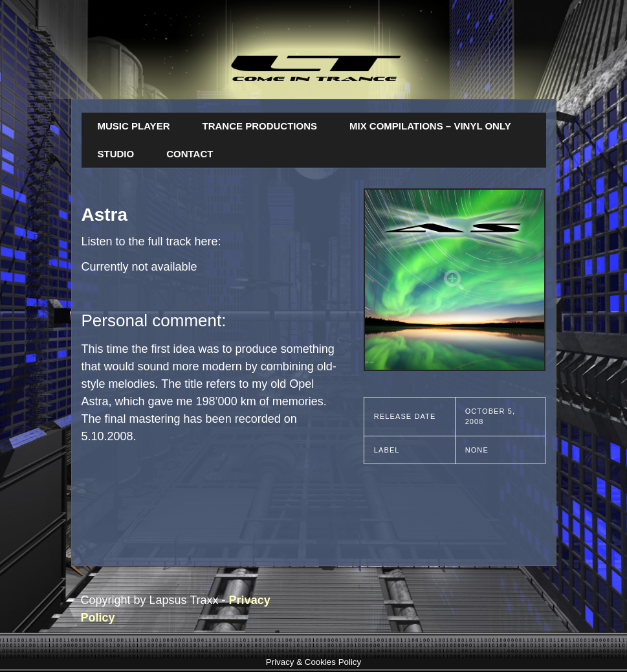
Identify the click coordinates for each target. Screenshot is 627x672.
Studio (116, 154)
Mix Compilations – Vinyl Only (430, 126)
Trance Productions (259, 126)
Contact (190, 154)
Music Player (134, 126)
